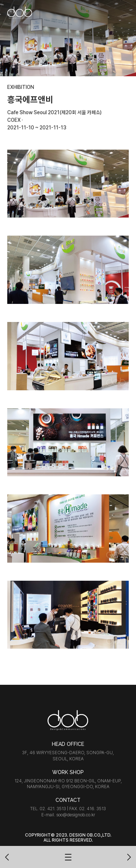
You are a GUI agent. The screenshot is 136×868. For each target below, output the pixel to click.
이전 (7, 857)
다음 (129, 857)
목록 (68, 857)
